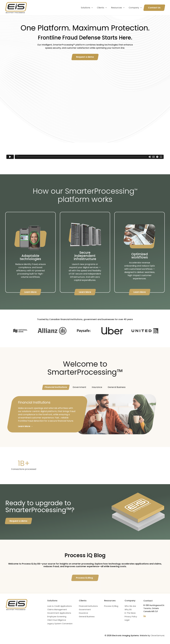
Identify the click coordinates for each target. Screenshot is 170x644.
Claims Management (57, 610)
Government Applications (59, 613)
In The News (130, 613)
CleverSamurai (157, 636)
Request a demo (18, 528)
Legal (127, 620)
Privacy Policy (131, 617)
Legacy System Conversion (60, 624)
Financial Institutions (56, 394)
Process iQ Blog (84, 585)
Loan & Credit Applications (59, 606)
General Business (117, 394)
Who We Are (130, 606)
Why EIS (128, 610)
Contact (148, 601)
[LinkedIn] (145, 616)
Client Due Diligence (57, 620)
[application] (92, 8)
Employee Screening (57, 617)
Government (79, 394)
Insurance (97, 394)
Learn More (30, 299)
